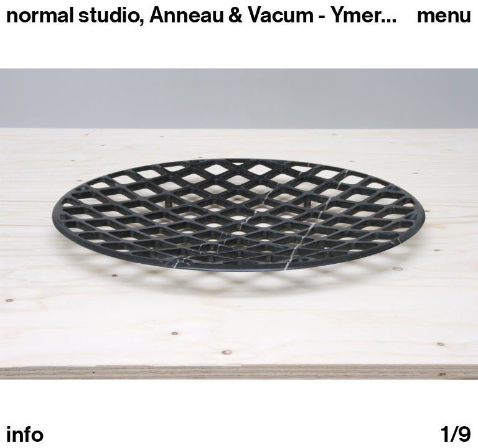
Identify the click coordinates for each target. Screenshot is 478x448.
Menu (444, 15)
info (25, 434)
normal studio (73, 15)
